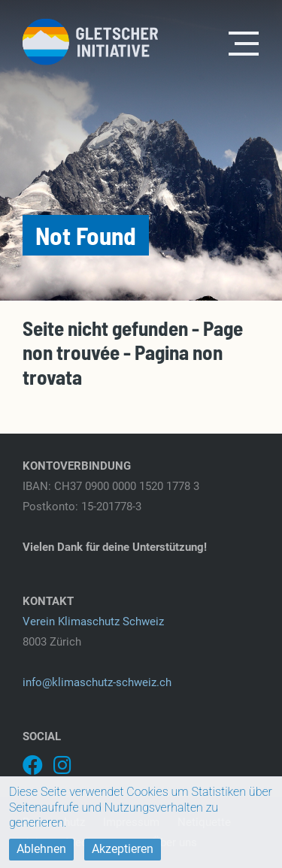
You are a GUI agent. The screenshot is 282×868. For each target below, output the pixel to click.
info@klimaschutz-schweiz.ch (97, 682)
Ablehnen (41, 849)
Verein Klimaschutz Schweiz (93, 622)
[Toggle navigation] (244, 42)
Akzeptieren (123, 849)
